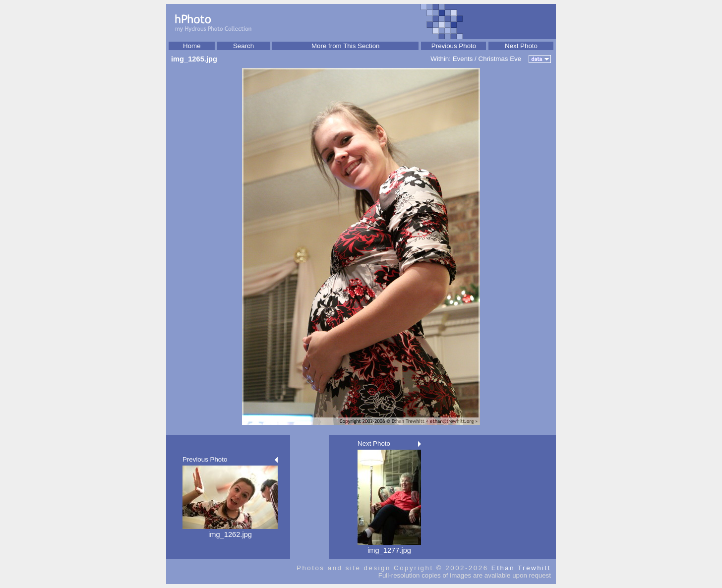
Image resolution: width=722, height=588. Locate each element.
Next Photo (521, 46)
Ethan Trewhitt (521, 568)
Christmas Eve (500, 59)
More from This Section (346, 46)
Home (192, 46)
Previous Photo (454, 46)
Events (463, 59)
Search (243, 46)
